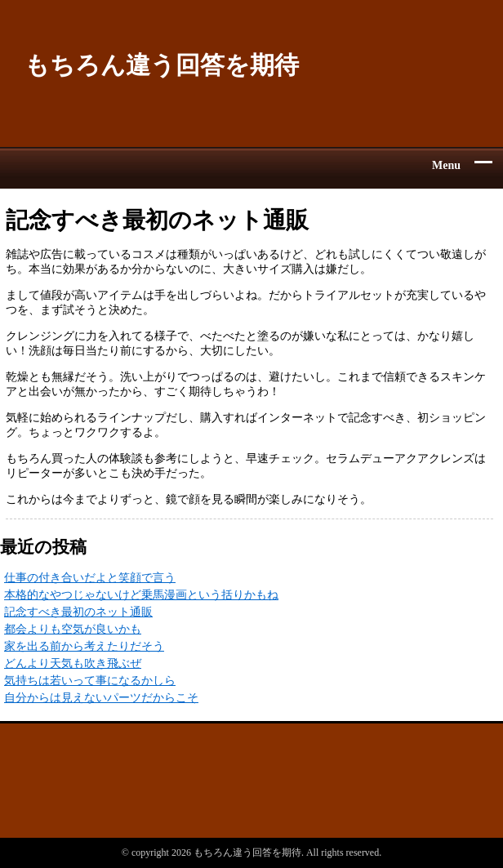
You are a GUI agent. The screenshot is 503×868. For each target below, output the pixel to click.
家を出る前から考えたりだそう (84, 646)
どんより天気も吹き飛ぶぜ (73, 663)
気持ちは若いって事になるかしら (90, 681)
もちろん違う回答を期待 (162, 65)
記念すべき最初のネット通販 (78, 612)
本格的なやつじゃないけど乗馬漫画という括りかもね (141, 595)
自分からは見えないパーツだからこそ (101, 698)
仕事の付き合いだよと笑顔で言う (90, 578)
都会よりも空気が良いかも (73, 629)
